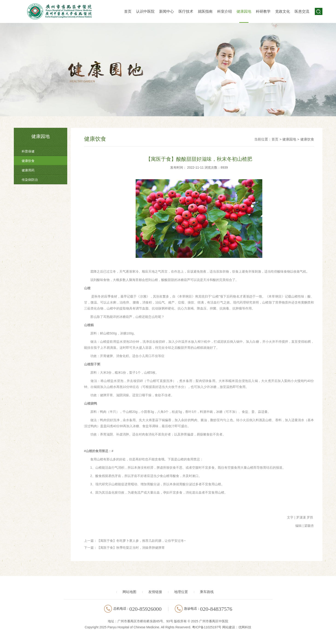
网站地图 (129, 592)
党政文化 (283, 11)
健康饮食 (28, 161)
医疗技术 (186, 11)
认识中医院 (145, 11)
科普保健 (28, 151)
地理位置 (181, 592)
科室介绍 (225, 11)
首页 (128, 11)
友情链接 (155, 592)
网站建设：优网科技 (237, 627)
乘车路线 (207, 592)
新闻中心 (167, 11)
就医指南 (205, 11)
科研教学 (263, 11)
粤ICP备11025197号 (207, 627)
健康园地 (244, 11)
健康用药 (28, 170)
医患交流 (302, 11)
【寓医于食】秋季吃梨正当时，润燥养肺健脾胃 (131, 548)
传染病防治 (30, 180)
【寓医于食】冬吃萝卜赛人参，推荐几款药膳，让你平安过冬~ (141, 541)
